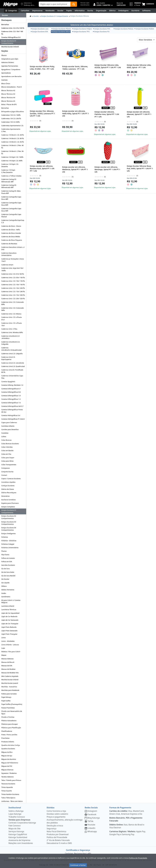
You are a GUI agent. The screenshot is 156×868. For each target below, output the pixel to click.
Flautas (4, 551)
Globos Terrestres (8, 590)
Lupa (3, 648)
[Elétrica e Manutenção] (112, 11)
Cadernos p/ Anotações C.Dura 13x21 (13, 260)
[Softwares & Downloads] (146, 11)
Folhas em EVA (7, 562)
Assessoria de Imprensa (19, 840)
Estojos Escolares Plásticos (61, 29)
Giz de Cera (5, 569)
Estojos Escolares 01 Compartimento (9, 42)
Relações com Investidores (21, 843)
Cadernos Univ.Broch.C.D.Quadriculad (11, 349)
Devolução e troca (55, 826)
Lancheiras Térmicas (9, 610)
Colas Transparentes (9, 465)
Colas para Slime (7, 461)
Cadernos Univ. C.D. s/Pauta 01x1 (12, 318)
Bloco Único (6, 83)
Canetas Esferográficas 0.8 (11, 392)
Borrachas (5, 24)
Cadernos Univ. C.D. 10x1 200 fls (13, 288)
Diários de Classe (8, 489)
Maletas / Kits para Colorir (11, 652)
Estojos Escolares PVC (102, 29)
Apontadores (6, 73)
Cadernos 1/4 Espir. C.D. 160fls (12, 157)
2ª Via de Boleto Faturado (58, 840)
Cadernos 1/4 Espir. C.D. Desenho (10, 165)
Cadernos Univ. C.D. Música (11, 314)
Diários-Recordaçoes (9, 493)
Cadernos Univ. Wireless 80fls (12, 332)
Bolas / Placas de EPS (9, 104)
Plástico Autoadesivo (9, 721)
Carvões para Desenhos (10, 429)
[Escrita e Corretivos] (90, 11)
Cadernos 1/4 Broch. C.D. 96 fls (13, 142)
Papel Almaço (6, 697)
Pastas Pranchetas (8, 708)
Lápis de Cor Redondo (9, 616)
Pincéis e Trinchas (8, 717)
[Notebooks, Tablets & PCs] (50, 11)
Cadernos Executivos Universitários (9, 254)
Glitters (4, 586)
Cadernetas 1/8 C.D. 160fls (11, 115)
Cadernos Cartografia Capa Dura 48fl (11, 198)
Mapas (4, 655)
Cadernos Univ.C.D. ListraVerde (13, 363)
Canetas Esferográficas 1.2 (11, 399)
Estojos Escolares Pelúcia (123, 29)
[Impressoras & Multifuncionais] (37, 11)
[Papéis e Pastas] (69, 11)
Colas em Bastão (7, 451)
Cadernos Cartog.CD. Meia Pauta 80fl (11, 192)
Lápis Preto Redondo (9, 627)
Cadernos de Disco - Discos (11, 226)
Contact (4, 475)
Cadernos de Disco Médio (11, 237)
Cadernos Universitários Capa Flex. (12, 377)
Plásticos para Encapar (10, 724)
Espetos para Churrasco (10, 503)
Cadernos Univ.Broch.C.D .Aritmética (10, 337)
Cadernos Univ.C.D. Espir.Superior (8, 358)
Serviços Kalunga (16, 831)
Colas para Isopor (8, 458)
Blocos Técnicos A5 (8, 101)
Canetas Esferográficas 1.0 (11, 396)
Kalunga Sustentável (18, 837)
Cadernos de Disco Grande (11, 233)
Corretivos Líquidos (8, 482)
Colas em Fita (6, 454)
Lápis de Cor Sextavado (10, 620)
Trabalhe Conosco (17, 817)
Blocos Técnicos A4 (8, 97)
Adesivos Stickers (8, 62)
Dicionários (5, 496)
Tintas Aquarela (7, 787)
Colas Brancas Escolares (10, 444)
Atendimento (85, 5)
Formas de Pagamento (120, 808)
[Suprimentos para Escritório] (135, 11)
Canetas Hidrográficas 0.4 (11, 37)
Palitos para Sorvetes (9, 694)
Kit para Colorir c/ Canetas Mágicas (11, 601)
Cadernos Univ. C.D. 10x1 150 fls (13, 281)
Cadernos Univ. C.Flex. (9, 329)
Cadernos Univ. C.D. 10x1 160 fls (12, 33)
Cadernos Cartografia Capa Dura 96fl (11, 210)
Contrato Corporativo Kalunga (22, 823)
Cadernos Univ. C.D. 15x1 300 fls (13, 295)
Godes (4, 593)
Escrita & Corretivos (8, 500)
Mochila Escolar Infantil (10, 47)
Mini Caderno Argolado (10, 676)
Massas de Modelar (8, 669)
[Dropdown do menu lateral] (13, 15)
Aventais (4, 80)
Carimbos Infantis (8, 426)
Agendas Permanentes (10, 66)
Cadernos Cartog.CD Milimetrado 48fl (9, 180)
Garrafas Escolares (8, 565)
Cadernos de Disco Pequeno (12, 240)
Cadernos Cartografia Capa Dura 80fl (11, 204)
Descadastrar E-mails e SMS (59, 843)
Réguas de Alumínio (9, 759)
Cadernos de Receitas (9, 244)
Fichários (5, 537)
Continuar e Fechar (78, 865)
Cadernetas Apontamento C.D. (12, 126)
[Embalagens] (124, 11)
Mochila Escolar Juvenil (10, 683)
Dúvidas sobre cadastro (57, 814)
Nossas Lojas (85, 3)
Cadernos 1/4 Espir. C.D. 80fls (12, 161)
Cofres (4, 436)
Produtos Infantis (8, 742)
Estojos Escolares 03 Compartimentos (9, 523)
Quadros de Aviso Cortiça (11, 745)
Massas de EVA (7, 666)
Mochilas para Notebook (10, 690)
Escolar (36, 16)
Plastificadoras (7, 731)
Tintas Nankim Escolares (10, 794)
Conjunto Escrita (7, 472)
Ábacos (4, 55)
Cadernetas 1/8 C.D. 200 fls (11, 118)
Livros (3, 638)
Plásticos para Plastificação (11, 728)
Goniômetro (6, 597)
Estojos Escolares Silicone (80, 16)
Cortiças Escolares (8, 486)
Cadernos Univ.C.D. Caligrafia (12, 354)
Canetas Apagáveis (8, 382)
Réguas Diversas (7, 770)
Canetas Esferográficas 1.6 (11, 403)
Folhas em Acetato (8, 558)
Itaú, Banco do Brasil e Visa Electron (127, 826)
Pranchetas (5, 738)
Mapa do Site (15, 829)
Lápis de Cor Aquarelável (10, 613)
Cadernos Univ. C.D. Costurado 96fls (12, 309)
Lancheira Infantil (8, 606)
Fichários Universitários (10, 548)
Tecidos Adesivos (7, 777)
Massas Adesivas (7, 659)
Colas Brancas (6, 440)
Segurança (51, 829)
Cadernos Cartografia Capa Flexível (11, 216)
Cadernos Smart (7, 265)
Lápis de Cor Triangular (10, 624)
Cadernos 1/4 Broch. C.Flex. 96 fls (12, 152)
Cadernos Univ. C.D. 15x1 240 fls (13, 291)
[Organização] (101, 11)
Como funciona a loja (56, 811)
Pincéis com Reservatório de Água (12, 712)
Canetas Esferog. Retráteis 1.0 (12, 385)
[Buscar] (74, 4)
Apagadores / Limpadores (11, 69)
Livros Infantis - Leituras (10, 645)
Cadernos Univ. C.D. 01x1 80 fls (13, 28)
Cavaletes (5, 433)
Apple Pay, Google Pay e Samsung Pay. (127, 833)
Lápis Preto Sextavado (9, 631)
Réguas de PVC (7, 766)
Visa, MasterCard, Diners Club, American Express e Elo (127, 812)
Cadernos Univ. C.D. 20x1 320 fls (13, 299)
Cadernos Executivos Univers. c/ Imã (13, 248)
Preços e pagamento (56, 817)
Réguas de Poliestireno (10, 763)
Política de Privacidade (57, 837)
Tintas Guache (7, 791)
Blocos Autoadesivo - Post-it (11, 87)
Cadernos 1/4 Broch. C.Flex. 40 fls (12, 147)
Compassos (6, 468)
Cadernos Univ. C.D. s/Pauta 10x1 (12, 324)
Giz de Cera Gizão (8, 572)
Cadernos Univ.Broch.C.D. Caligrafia (11, 343)
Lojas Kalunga (15, 814)
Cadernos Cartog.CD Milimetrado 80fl (9, 186)
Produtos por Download (58, 834)
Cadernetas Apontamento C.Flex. (11, 130)
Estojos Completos (8, 507)
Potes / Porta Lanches (9, 735)
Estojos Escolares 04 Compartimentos (9, 529)
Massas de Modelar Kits (10, 673)
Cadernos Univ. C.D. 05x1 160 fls (13, 277)
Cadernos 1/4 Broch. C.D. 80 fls (13, 138)
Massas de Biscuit (8, 662)
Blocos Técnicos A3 (8, 94)
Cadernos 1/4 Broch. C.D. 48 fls (13, 135)
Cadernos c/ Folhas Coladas (11, 176)
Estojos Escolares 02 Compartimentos (9, 517)
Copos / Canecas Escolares (11, 479)
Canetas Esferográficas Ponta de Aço (12, 411)
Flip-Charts (5, 555)
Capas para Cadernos (9, 422)
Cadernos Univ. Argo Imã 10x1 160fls (12, 269)
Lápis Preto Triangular (9, 634)
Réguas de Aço (7, 756)
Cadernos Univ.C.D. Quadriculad (13, 366)
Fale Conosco (15, 826)
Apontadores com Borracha (11, 76)
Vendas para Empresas (19, 820)
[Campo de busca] (55, 4)
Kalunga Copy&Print (18, 834)
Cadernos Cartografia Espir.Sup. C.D (13, 221)
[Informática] (80, 11)
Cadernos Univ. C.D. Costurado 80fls (12, 303)
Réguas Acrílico (7, 752)
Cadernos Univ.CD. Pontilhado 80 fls (12, 371)
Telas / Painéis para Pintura (11, 780)
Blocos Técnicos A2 (8, 90)
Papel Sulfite (6, 701)
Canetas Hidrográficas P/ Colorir (13, 419)
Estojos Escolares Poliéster (144, 29)
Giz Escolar (5, 579)
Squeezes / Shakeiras (9, 773)
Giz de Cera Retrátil (8, 576)
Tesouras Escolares (8, 784)
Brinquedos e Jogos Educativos (13, 112)
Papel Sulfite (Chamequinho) (12, 704)
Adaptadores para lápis (10, 59)
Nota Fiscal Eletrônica (56, 831)
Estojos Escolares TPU (81, 32)
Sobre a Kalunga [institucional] (16, 811)
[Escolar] (61, 11)
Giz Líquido (5, 583)
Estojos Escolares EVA (39, 32)
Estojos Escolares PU (101, 32)
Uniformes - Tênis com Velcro (12, 801)
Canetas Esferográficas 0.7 (11, 389)
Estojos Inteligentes (9, 533)
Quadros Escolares (8, 749)
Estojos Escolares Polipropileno (82, 29)
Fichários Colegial (8, 544)
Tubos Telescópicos (8, 798)
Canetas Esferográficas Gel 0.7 (12, 406)
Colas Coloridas (7, 447)
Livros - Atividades (8, 641)
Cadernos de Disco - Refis (11, 230)
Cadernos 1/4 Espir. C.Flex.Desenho (8, 171)
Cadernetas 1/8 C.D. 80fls (10, 122)
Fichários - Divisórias (9, 541)
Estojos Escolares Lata (40, 29)
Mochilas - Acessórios (9, 687)
